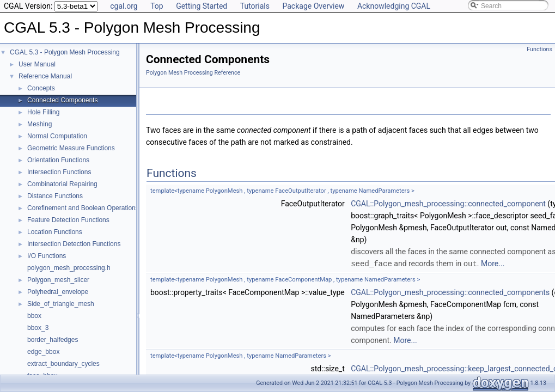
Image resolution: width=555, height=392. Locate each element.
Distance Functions (55, 196)
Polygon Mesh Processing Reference (193, 73)
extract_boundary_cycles (63, 364)
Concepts (41, 88)
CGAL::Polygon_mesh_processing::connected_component (448, 204)
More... (493, 264)
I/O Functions (47, 256)
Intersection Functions (59, 172)
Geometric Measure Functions (71, 148)
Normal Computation (57, 136)
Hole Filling (43, 112)
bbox (34, 316)
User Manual (37, 64)
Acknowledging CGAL (394, 6)
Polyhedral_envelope (58, 292)
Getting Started (202, 6)
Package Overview (313, 6)
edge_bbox (43, 352)
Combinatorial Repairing (62, 184)
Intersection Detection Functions (74, 244)
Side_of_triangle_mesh (61, 304)
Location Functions (55, 232)
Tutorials (255, 6)
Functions (539, 49)
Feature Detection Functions (68, 220)
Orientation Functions (58, 160)
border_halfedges (53, 340)
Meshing (39, 124)
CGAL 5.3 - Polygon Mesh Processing (65, 52)
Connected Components (62, 100)
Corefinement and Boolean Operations (83, 208)
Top (157, 6)
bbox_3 (38, 328)
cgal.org (124, 6)
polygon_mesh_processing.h (69, 268)
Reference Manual (45, 76)
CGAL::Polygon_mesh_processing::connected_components (450, 292)
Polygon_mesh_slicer (58, 280)
